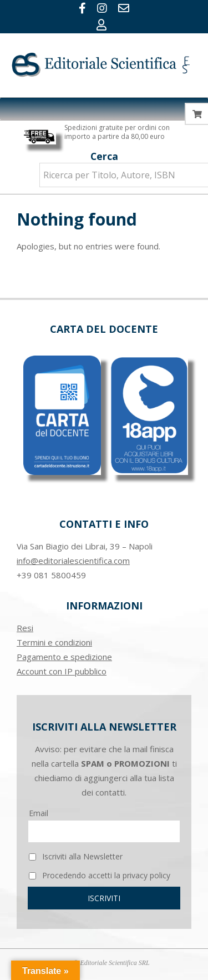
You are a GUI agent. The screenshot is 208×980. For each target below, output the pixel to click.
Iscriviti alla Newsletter (76, 856)
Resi (25, 628)
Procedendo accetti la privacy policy (100, 875)
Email (39, 813)
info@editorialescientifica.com (73, 561)
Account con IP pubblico (62, 671)
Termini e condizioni (54, 642)
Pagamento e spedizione (64, 657)
